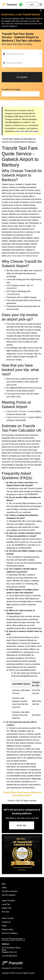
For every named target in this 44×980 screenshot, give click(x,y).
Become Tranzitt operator (13, 939)
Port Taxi (5, 912)
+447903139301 (13, 294)
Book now (22, 825)
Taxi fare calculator (10, 891)
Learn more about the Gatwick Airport (22, 256)
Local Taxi (6, 904)
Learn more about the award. (27, 131)
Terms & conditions (10, 933)
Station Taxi (7, 908)
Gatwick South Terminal (16, 417)
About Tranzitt (8, 918)
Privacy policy (8, 929)
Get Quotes (22, 77)
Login (32, 4)
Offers (4, 888)
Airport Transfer (8, 901)
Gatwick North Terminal (16, 411)
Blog (4, 884)
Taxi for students (9, 895)
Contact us (6, 922)
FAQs (4, 926)
